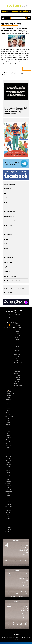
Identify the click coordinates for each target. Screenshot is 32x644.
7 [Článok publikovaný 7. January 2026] (8, 320)
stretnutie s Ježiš (16, 75)
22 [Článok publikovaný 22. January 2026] (9, 325)
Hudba (17, 344)
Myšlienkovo (7, 267)
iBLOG (6, 202)
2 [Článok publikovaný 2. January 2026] (11, 318)
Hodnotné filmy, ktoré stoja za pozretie (17, 334)
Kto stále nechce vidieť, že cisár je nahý (8, 427)
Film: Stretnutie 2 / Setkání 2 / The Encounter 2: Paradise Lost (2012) (14, 29)
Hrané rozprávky (8, 225)
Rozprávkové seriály (9, 216)
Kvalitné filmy (17, 360)
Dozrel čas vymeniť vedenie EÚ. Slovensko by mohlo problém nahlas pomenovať (8, 522)
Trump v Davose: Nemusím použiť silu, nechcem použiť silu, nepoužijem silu (8, 470)
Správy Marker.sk (10, 392)
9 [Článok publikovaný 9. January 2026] (11, 320)
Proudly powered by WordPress (10, 637)
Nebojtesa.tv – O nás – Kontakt (12, 281)
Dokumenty (7, 239)
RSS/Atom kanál (8, 293)
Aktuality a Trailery (17, 314)
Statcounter (3, 643)
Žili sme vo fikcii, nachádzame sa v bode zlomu (8, 417)
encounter (27, 73)
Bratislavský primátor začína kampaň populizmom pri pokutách (8, 504)
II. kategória (17, 349)
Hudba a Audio (8, 253)
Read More (27, 69)
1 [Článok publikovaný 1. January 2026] (9, 318)
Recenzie (17, 73)
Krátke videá (7, 248)
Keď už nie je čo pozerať (10, 276)
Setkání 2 (3, 75)
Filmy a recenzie (8, 207)
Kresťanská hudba (9, 258)
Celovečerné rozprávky (10, 221)
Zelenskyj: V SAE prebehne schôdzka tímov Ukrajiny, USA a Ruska (8, 403)
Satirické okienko (9, 262)
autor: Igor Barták (23, 33)
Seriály (6, 244)
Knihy (6, 193)
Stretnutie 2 (9, 75)
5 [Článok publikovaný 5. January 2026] (4, 320)
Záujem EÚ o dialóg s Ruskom (8, 435)
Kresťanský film (10, 73)
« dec (7, 330)
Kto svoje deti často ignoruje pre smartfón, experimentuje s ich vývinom (8, 489)
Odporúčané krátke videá (17, 367)
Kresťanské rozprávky (10, 212)
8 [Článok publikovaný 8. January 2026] (9, 320)
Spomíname (7, 272)
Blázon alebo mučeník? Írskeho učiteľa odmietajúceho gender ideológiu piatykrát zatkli (8, 449)
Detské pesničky (8, 230)
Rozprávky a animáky (17, 374)
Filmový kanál (8, 189)
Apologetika (7, 198)
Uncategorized (17, 386)
